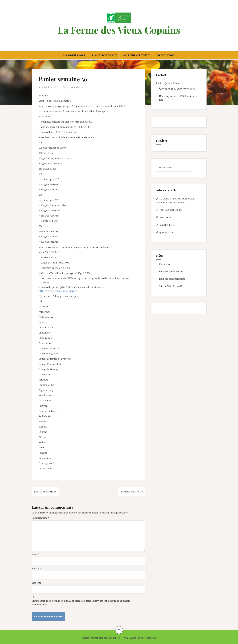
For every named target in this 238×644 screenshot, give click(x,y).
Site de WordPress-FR (171, 286)
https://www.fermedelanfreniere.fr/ (58, 291)
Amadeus (135, 638)
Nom (35, 554)
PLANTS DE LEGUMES (105, 55)
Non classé (78, 87)
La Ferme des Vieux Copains (119, 30)
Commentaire (40, 518)
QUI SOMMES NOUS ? (75, 55)
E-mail (36, 568)
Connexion (165, 264)
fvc (65, 87)
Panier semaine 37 (132, 492)
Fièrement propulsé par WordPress (101, 638)
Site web (37, 583)
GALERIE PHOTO (165, 55)
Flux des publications (171, 271)
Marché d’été (167, 225)
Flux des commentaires (172, 279)
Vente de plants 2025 (171, 210)
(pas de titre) (166, 232)
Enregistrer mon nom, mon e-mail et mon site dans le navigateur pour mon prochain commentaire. (81, 602)
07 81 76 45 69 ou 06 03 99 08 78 (178, 89)
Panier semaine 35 (45, 492)
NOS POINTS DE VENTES (136, 55)
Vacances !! (166, 217)
